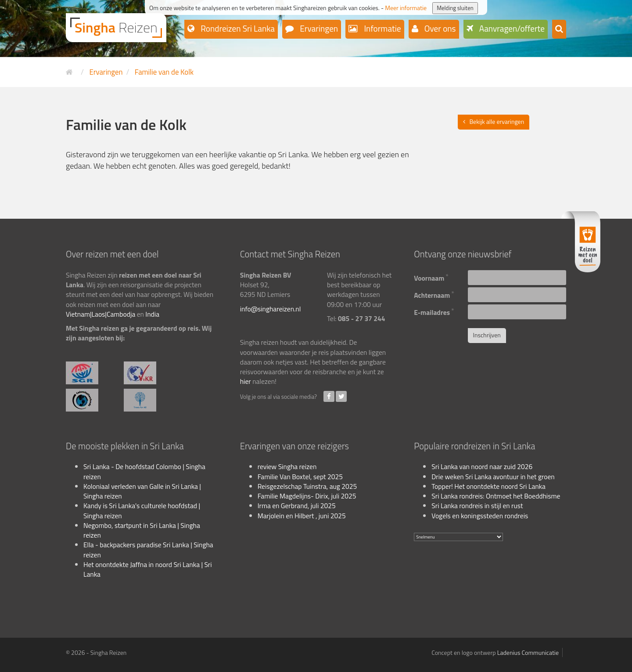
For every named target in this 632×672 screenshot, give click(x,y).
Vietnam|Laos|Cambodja (101, 314)
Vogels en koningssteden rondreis (480, 516)
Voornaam (431, 277)
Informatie (381, 28)
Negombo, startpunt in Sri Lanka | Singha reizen (142, 530)
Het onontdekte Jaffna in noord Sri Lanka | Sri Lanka (148, 569)
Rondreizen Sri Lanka (237, 28)
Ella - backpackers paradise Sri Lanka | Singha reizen (148, 549)
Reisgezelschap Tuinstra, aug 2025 (307, 486)
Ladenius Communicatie (528, 652)
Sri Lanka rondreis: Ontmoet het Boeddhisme (496, 496)
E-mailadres (434, 311)
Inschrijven (487, 335)
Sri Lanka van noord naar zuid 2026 (482, 466)
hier (246, 381)
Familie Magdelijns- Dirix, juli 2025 (307, 496)
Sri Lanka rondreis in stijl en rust (477, 506)
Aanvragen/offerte (511, 28)
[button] (559, 29)
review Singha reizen (287, 466)
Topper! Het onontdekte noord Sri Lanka (488, 486)
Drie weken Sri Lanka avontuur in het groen (493, 477)
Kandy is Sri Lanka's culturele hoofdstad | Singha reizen (142, 510)
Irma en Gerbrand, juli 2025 (297, 506)
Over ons (439, 28)
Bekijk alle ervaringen (497, 121)
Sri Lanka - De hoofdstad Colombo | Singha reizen (144, 471)
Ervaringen (318, 28)
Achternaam (434, 294)
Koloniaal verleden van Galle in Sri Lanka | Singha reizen (142, 491)
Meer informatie (406, 8)
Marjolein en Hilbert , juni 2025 (302, 516)
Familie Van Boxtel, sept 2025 (300, 477)
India (152, 314)
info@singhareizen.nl (271, 309)
